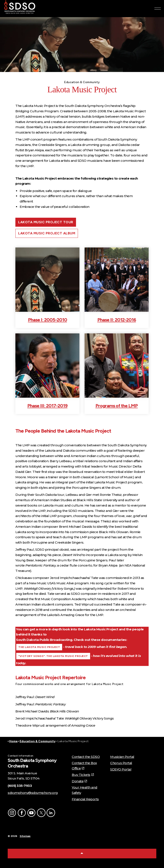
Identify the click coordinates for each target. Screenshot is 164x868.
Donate (79, 781)
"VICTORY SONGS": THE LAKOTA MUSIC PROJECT (53, 656)
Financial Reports (85, 799)
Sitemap (25, 836)
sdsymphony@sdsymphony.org (33, 793)
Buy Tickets (83, 775)
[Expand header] (158, 9)
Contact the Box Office (84, 766)
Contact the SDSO (86, 757)
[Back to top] (82, 854)
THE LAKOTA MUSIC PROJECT (39, 647)
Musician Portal (122, 757)
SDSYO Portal (121, 769)
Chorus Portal (121, 763)
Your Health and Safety (85, 790)
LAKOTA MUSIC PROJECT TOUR (46, 222)
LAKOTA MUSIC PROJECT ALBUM (47, 233)
